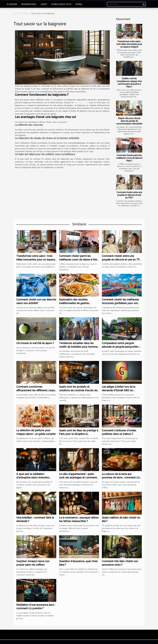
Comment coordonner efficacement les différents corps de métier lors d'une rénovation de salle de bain (36, 392)
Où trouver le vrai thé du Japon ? (35, 343)
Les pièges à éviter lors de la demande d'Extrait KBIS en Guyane (119, 390)
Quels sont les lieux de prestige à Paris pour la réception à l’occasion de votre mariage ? (79, 434)
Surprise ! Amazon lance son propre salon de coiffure (33, 563)
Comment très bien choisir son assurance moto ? (120, 563)
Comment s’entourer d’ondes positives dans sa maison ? (119, 432)
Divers (79, 4)
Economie (12, 4)
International (29, 4)
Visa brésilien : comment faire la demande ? (35, 520)
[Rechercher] (126, 4)
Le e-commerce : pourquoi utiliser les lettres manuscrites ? (79, 520)
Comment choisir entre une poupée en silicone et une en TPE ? (129, 195)
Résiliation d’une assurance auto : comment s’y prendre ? (36, 607)
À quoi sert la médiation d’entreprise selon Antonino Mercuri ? (33, 478)
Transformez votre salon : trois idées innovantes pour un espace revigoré (129, 44)
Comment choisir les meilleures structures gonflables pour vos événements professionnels (120, 303)
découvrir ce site (81, 102)
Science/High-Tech (61, 4)
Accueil (17, 13)
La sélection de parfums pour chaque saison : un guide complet (36, 432)
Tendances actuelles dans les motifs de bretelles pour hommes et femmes (79, 347)
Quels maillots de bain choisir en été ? (121, 520)
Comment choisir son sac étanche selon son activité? (36, 301)
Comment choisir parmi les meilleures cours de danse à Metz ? (129, 158)
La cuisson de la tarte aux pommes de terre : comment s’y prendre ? (121, 478)
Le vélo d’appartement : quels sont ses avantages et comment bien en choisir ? (78, 478)
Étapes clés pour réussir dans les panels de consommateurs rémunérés (129, 121)
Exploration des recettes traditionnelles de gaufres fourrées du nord (74, 303)
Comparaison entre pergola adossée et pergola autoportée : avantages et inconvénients (121, 347)
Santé (44, 4)
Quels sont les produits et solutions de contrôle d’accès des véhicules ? (79, 390)
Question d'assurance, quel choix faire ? (78, 563)
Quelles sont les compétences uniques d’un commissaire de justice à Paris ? (129, 83)
